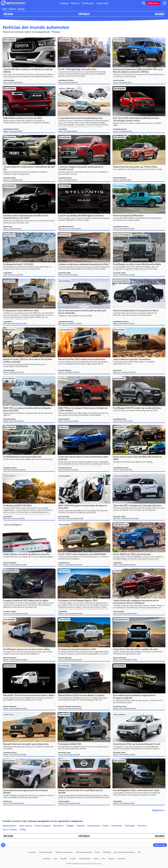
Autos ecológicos (123, 235)
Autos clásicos (67, 89)
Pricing (98, 852)
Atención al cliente (46, 852)
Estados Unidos (85, 859)
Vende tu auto (153, 3)
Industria (64, 427)
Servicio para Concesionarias (124, 852)
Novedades (10, 40)
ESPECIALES (84, 14)
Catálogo (64, 3)
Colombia (64, 859)
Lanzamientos (66, 330)
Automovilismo (122, 281)
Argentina (47, 859)
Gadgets (70, 826)
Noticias (75, 3)
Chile (55, 859)
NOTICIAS (8, 14)
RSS (139, 852)
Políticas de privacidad (84, 852)
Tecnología (130, 826)
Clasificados (88, 3)
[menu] (165, 3)
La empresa (32, 852)
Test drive (119, 40)
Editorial (12, 9)
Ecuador (73, 859)
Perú (103, 859)
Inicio (5, 9)
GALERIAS (160, 14)
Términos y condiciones (64, 852)
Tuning (63, 378)
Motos (106, 826)
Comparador (102, 3)
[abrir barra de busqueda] (144, 3)
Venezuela (121, 859)
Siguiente (158, 810)
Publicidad (107, 852)
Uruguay (111, 859)
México (96, 859)
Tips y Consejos (10, 829)
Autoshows (58, 826)
